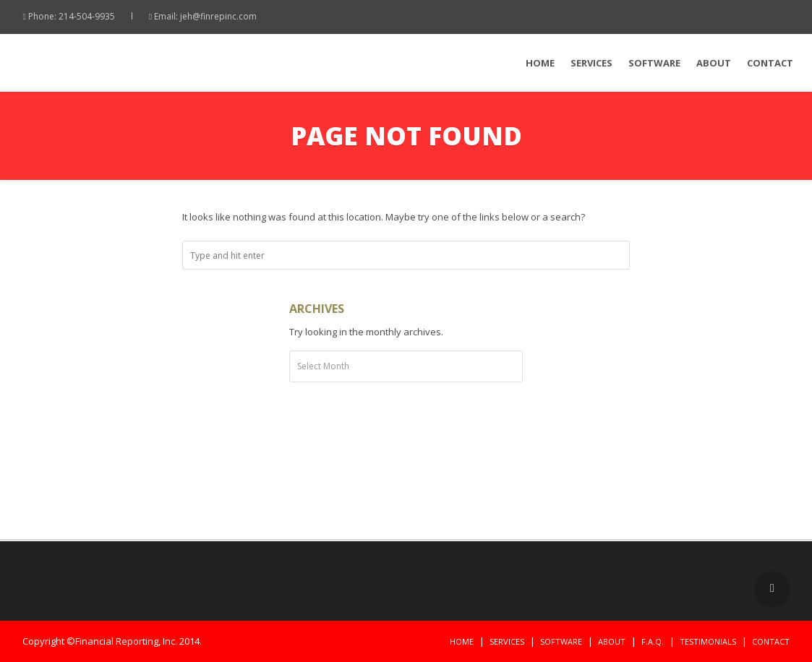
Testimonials (708, 641)
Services (591, 63)
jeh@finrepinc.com (218, 16)
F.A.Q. (653, 641)
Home (540, 63)
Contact (770, 63)
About (714, 63)
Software (654, 63)
